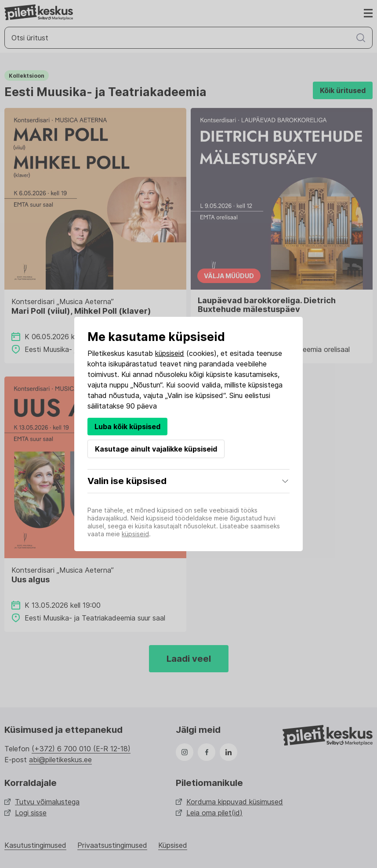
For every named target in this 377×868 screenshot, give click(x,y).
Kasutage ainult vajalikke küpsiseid (156, 449)
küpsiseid (170, 353)
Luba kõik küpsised (127, 427)
